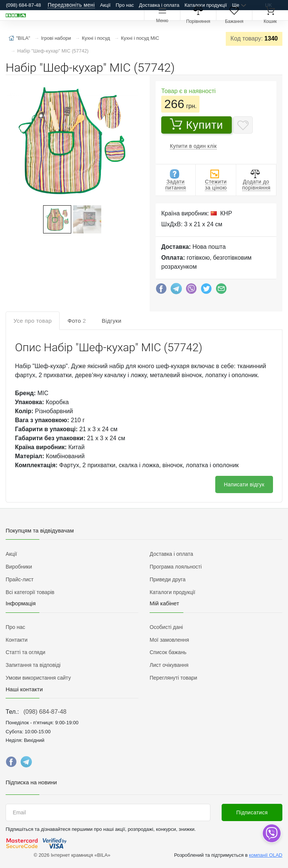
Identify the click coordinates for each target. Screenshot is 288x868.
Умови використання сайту (38, 678)
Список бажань (168, 652)
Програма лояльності (176, 567)
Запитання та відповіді (33, 665)
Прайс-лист (20, 579)
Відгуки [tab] (112, 321)
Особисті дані (166, 627)
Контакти (16, 640)
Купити (196, 125)
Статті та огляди (25, 652)
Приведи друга (168, 579)
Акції (105, 5)
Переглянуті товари (173, 678)
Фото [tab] (77, 321)
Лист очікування (169, 665)
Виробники (19, 567)
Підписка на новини (31, 782)
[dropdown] (271, 833)
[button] (71, 141)
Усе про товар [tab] (33, 321)
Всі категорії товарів (30, 592)
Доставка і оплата (159, 5)
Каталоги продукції (206, 5)
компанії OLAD (266, 855)
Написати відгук (244, 484)
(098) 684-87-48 (45, 712)
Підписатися (252, 812)
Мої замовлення (169, 640)
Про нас (125, 5)
